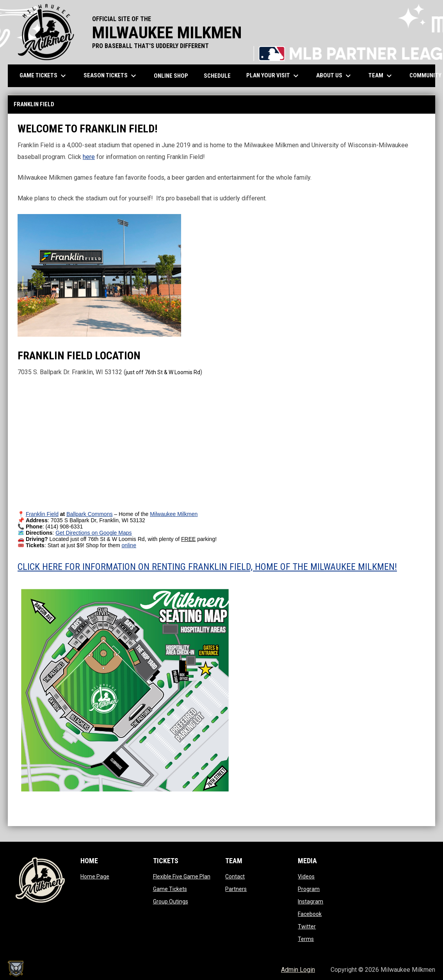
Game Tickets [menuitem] (44, 76)
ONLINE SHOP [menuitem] (174, 76)
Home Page (95, 876)
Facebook (310, 914)
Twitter (307, 926)
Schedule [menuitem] (217, 76)
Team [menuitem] (381, 76)
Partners (236, 889)
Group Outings (171, 901)
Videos (306, 876)
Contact (235, 876)
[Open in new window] (42, 514)
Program (309, 889)
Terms (306, 939)
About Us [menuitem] (334, 76)
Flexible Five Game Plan (182, 876)
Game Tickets (170, 889)
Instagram (310, 901)
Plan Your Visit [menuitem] (273, 76)
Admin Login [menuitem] (298, 970)
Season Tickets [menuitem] (111, 76)
